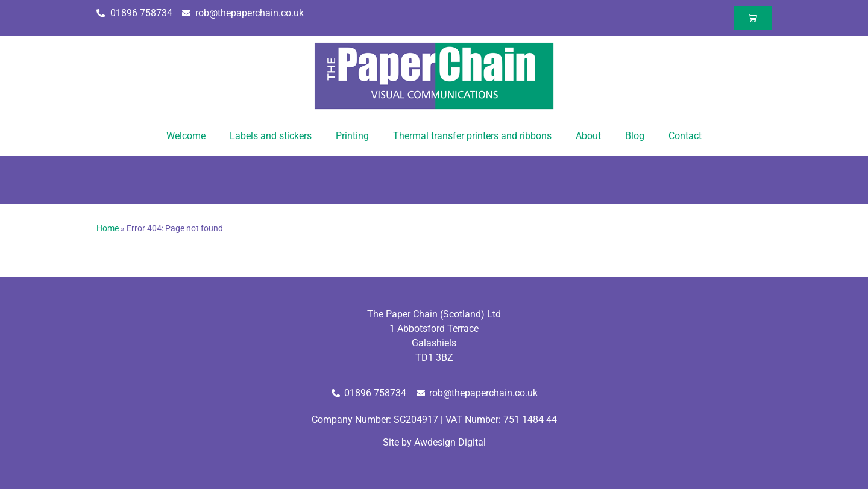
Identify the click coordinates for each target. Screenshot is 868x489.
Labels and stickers (271, 136)
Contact (685, 136)
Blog (635, 136)
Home (108, 228)
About (588, 136)
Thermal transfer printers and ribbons (472, 136)
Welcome (186, 136)
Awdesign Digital (450, 442)
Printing (352, 136)
